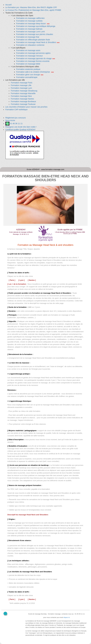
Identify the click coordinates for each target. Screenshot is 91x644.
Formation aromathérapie (27, 77)
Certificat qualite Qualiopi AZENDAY (20, 130)
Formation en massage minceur (29, 56)
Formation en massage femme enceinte (33, 61)
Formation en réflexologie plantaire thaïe (33, 40)
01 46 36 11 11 (14, 124)
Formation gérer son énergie (28, 75)
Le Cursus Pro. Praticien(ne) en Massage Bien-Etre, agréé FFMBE (33, 10)
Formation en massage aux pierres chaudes (35, 34)
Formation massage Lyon (21, 88)
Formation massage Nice (21, 96)
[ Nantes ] (32, 280)
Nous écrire (10, 120)
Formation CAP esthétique (16, 110)
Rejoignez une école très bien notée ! (21, 127)
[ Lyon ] (21, 280)
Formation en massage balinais (29, 29)
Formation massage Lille (21, 85)
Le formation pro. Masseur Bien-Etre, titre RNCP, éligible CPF (31, 7)
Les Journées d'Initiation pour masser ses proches (26, 107)
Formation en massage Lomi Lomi (30, 32)
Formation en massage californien (30, 18)
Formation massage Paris (22, 83)
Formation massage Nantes (22, 99)
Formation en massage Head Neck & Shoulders (36, 42)
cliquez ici (67, 617)
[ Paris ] (12, 280)
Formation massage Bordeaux (23, 101)
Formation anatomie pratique (28, 69)
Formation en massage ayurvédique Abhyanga (36, 26)
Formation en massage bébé (28, 64)
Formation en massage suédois (29, 21)
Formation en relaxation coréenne (30, 45)
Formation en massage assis (28, 50)
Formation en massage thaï (28, 37)
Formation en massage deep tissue (31, 24)
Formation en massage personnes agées (33, 53)
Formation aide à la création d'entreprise (33, 72)
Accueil (8, 5)
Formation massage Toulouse (23, 104)
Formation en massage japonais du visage (34, 58)
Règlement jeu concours (16, 118)
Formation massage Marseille (23, 93)
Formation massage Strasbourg (24, 91)
